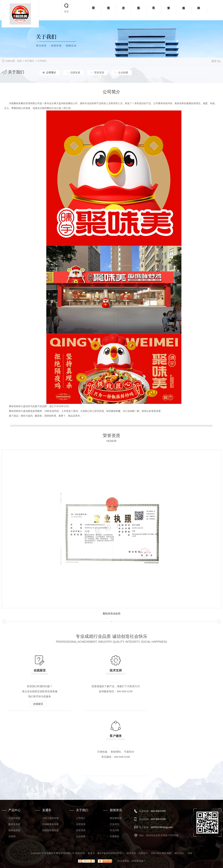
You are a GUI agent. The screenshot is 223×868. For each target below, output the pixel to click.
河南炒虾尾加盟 (51, 765)
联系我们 (199, 10)
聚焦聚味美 (116, 753)
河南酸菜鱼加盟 (51, 759)
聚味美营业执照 (112, 614)
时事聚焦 (115, 771)
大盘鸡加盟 (14, 753)
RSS (159, 788)
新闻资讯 (184, 10)
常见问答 (115, 765)
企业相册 (123, 72)
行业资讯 (115, 759)
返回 (216, 61)
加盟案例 (139, 10)
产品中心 (124, 10)
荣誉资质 (169, 10)
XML (153, 788)
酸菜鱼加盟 (14, 759)
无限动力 (143, 788)
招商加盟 (109, 10)
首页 (20, 61)
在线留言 (37, 704)
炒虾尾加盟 (14, 765)
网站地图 (167, 788)
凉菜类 (12, 771)
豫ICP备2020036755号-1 (110, 788)
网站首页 (94, 10)
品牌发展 (75, 72)
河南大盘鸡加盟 (51, 753)
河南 (190, 788)
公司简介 (42, 61)
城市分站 (179, 788)
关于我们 (154, 10)
